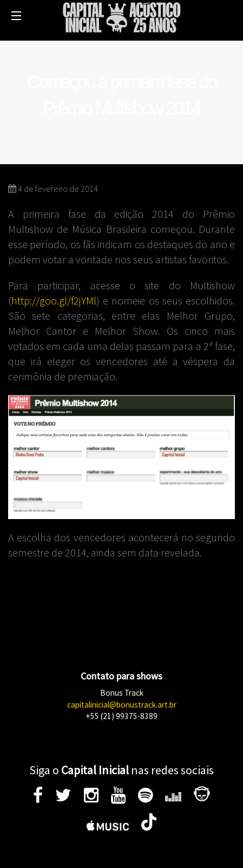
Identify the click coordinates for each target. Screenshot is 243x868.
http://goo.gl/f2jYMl (54, 300)
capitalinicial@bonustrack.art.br (122, 705)
